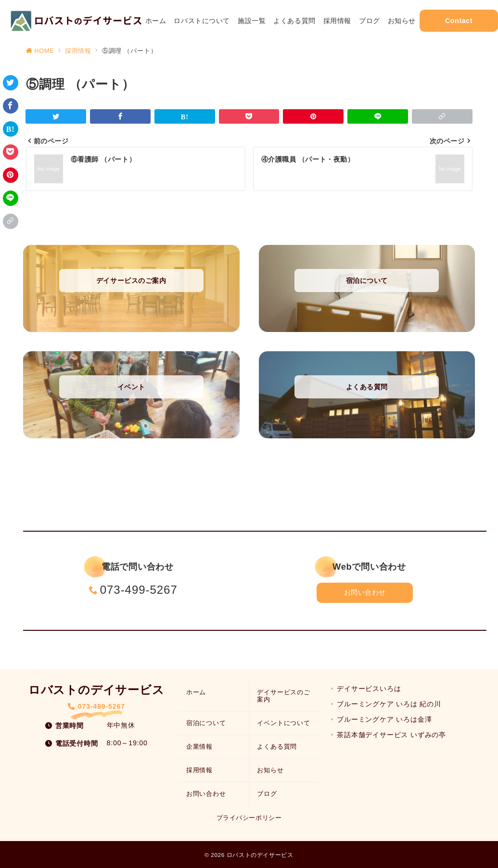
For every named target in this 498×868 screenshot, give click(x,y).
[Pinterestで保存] (11, 175)
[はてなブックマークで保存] (11, 129)
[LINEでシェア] (11, 198)
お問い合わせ (365, 592)
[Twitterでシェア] (11, 83)
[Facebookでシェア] (11, 106)
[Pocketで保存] (11, 152)
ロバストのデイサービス (260, 855)
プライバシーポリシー (249, 818)
